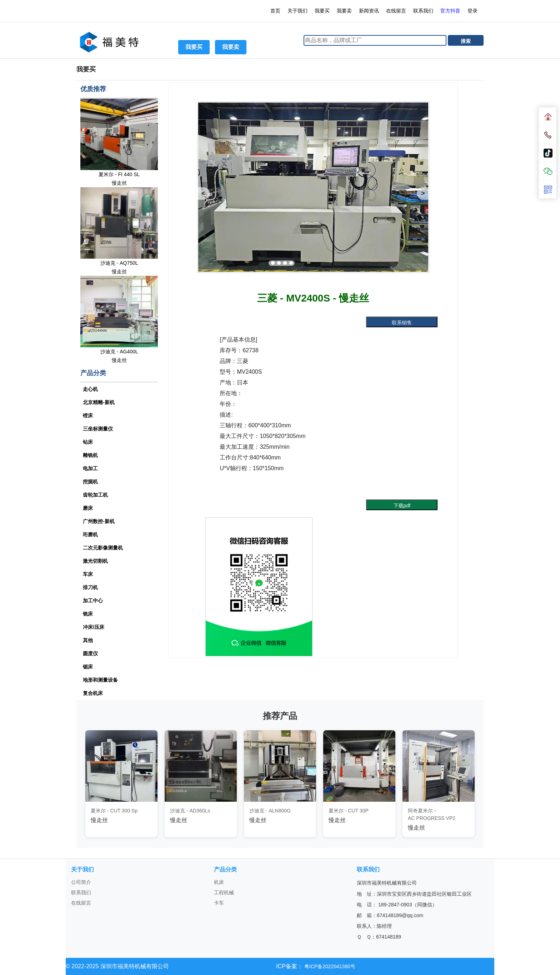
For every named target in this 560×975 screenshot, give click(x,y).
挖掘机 (90, 482)
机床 (219, 882)
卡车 (219, 903)
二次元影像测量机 (103, 548)
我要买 (322, 11)
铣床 (88, 614)
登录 (473, 11)
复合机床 (93, 693)
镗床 (88, 416)
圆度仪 (90, 653)
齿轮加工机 (95, 495)
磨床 (88, 508)
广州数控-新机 (99, 521)
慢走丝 (119, 183)
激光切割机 (95, 561)
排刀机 (90, 587)
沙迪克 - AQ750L (119, 263)
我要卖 (344, 11)
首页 (275, 11)
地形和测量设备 (100, 680)
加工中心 (93, 601)
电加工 (90, 468)
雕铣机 (90, 455)
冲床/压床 (94, 627)
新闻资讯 (369, 11)
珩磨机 (90, 534)
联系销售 (402, 323)
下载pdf (402, 506)
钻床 (88, 442)
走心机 (90, 389)
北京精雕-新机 (99, 402)
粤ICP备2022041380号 (329, 966)
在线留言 (396, 11)
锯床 (88, 667)
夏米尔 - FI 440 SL (119, 174)
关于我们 (297, 11)
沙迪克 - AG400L (119, 352)
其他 (88, 640)
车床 (88, 574)
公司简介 (81, 882)
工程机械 (224, 892)
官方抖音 (450, 11)
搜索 (466, 41)
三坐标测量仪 (98, 429)
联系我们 (423, 11)
